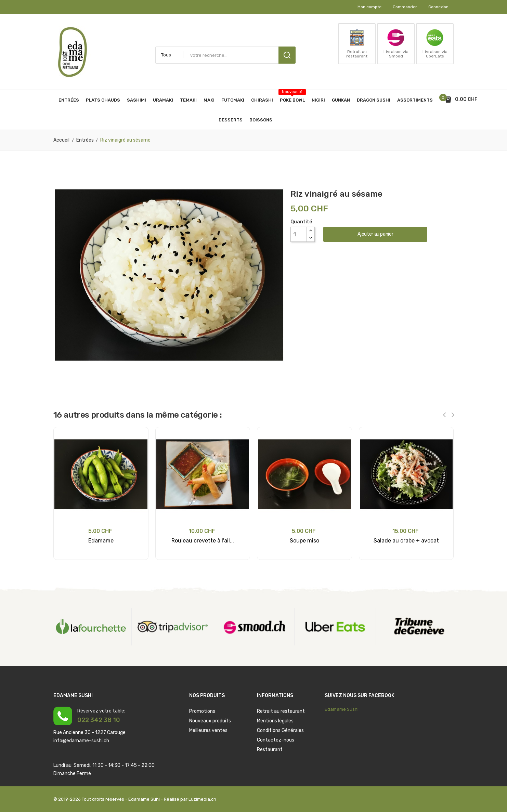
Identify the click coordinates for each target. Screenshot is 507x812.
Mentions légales (275, 721)
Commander (405, 7)
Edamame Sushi (342, 709)
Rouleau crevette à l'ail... (203, 541)
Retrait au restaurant (281, 711)
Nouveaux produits (210, 721)
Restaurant (270, 750)
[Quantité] (299, 234)
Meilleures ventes (208, 730)
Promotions (202, 711)
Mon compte (369, 7)
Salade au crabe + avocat (406, 541)
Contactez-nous (276, 740)
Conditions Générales (280, 730)
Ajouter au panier (375, 234)
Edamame (101, 541)
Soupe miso (304, 541)
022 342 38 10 (99, 720)
